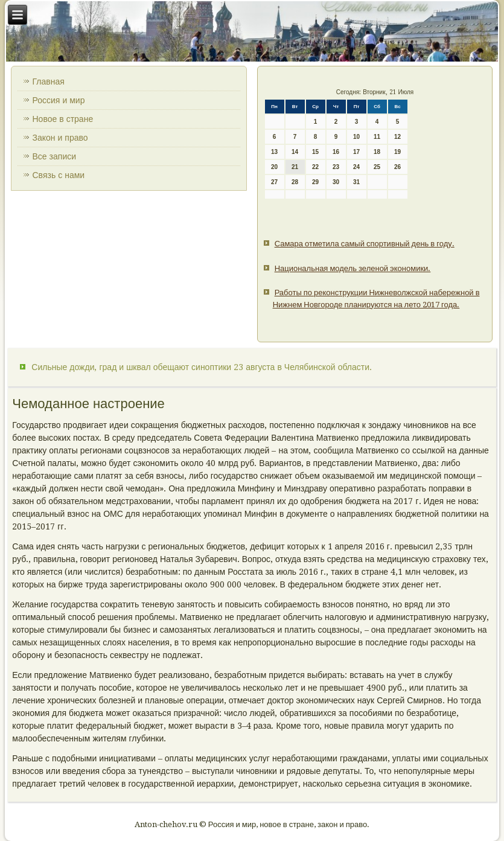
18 (377, 152)
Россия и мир (58, 100)
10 (356, 137)
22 (315, 167)
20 (274, 167)
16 (336, 152)
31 (356, 182)
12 (397, 137)
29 (315, 182)
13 (274, 152)
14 (295, 152)
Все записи (54, 156)
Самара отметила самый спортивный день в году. (365, 244)
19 (397, 152)
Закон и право (60, 138)
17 (356, 152)
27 (274, 182)
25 (377, 167)
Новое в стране (62, 119)
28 (295, 182)
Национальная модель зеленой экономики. (353, 268)
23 (336, 167)
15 (315, 152)
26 (397, 167)
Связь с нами (58, 175)
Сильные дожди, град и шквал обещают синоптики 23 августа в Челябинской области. (202, 367)
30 (336, 182)
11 (377, 137)
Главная (48, 82)
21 (295, 167)
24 (356, 167)
